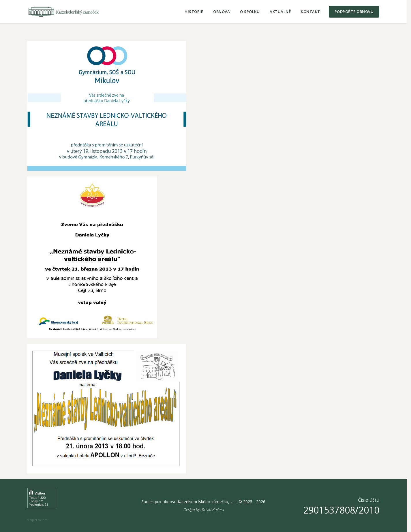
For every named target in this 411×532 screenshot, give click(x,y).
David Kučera (213, 510)
